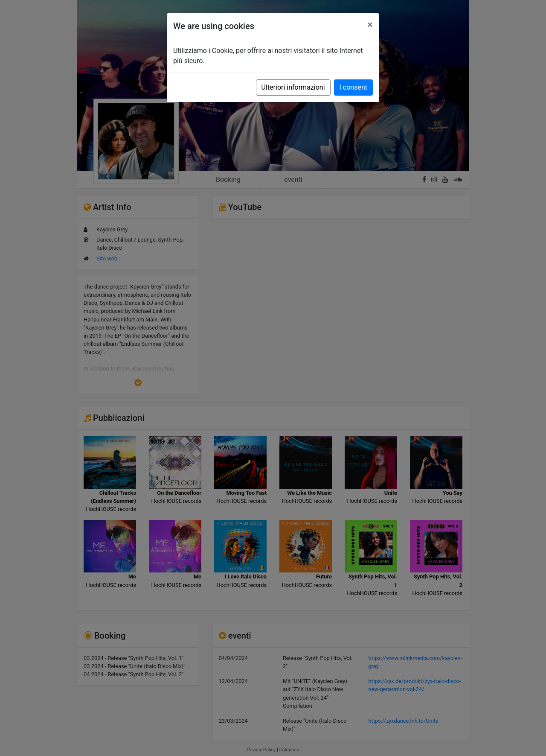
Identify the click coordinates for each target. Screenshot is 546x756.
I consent (353, 87)
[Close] (370, 25)
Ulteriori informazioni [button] (293, 87)
